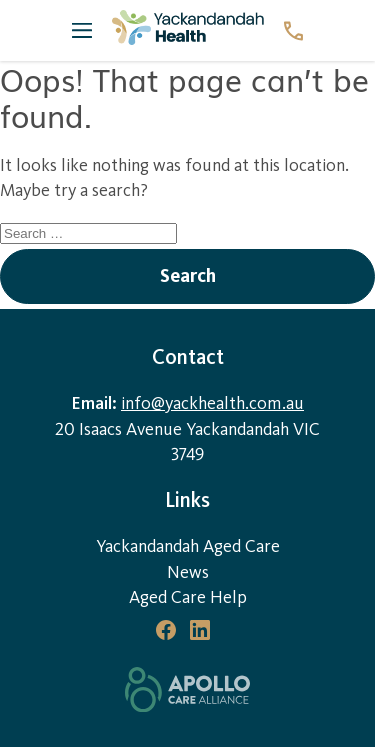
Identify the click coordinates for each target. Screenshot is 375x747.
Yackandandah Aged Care (188, 546)
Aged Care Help (188, 597)
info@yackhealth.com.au (212, 403)
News (188, 572)
